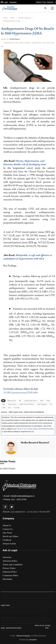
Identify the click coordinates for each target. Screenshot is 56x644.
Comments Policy (11, 575)
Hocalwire (33, 640)
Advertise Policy (10, 561)
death (42, 401)
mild (4, 408)
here (47, 628)
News (13, 18)
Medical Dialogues (23, 636)
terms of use (22, 429)
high (4, 404)
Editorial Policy (10, 572)
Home (5, 18)
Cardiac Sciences (24, 18)
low (51, 404)
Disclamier (8, 579)
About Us (7, 525)
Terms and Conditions (13, 565)
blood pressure (12, 401)
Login (4, 2)
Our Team (7, 533)
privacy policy (32, 429)
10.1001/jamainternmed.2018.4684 (21, 392)
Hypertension (12, 404)
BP (20, 401)
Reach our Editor (10, 536)
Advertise (7, 557)
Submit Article (9, 544)
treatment (17, 408)
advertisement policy (46, 429)
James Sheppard (42, 404)
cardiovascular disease (30, 401)
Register (13, 2)
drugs (48, 401)
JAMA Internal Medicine (27, 404)
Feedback (7, 540)
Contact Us (8, 529)
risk (9, 408)
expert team (5, 605)
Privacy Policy (9, 568)
